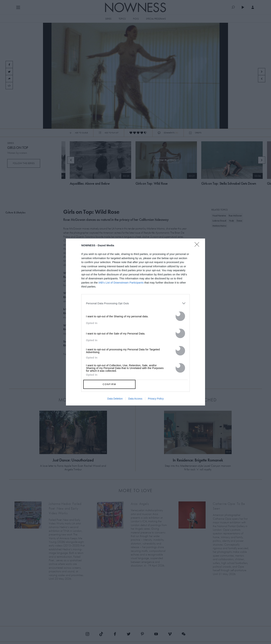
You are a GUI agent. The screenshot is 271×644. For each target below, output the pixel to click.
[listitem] (135, 303)
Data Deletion (115, 399)
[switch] (180, 316)
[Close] (198, 247)
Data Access (135, 399)
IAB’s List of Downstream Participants (121, 283)
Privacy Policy (156, 399)
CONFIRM (109, 384)
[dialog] (135, 322)
